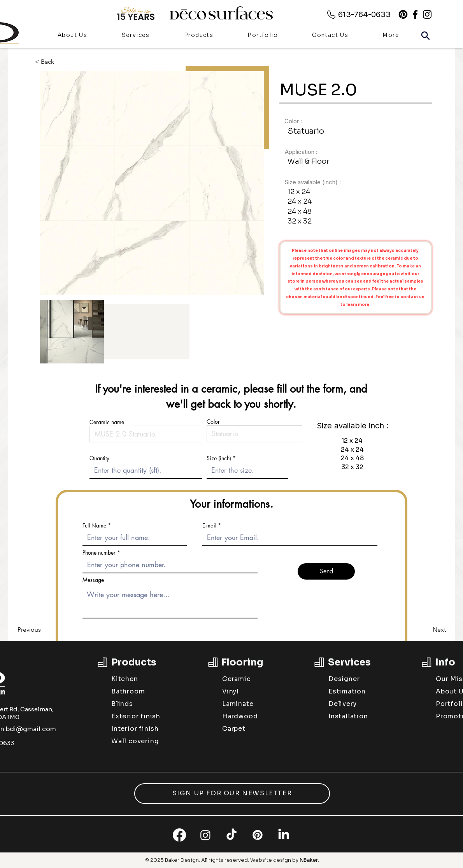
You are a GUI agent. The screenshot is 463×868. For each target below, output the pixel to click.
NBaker (309, 860)
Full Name (94, 526)
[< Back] (50, 62)
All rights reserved (224, 860)
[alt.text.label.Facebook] (415, 14)
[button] (199, 36)
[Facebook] (179, 835)
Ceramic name (107, 422)
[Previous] (43, 630)
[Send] (326, 571)
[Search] (425, 35)
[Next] (426, 630)
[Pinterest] (403, 14)
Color (213, 422)
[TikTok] (231, 835)
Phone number (99, 553)
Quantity (99, 458)
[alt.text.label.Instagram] (427, 14)
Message (93, 580)
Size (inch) (219, 458)
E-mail (209, 526)
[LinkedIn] (284, 835)
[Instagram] (205, 835)
